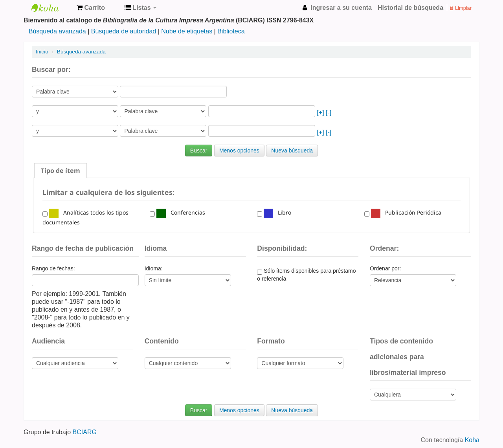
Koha (472, 440)
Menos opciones (239, 151)
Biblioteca (231, 31)
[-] (329, 113)
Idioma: (154, 268)
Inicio (42, 52)
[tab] (61, 171)
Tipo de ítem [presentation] (61, 171)
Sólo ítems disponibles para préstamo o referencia (306, 275)
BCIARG (85, 432)
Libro (277, 212)
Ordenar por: (385, 268)
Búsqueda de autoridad (124, 31)
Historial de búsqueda (410, 8)
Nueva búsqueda (292, 151)
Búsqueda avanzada (57, 31)
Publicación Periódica (406, 212)
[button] (91, 8)
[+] (320, 113)
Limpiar (461, 8)
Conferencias (181, 212)
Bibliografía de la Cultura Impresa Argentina (51, 8)
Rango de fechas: (53, 268)
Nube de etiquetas (187, 31)
